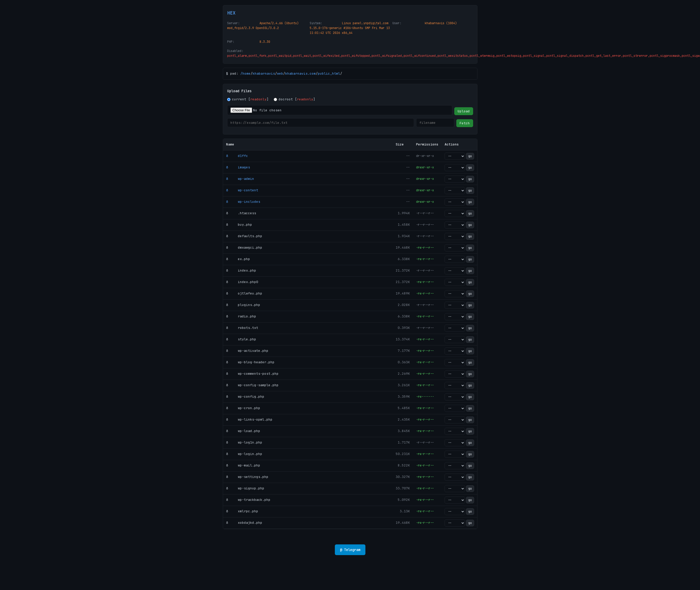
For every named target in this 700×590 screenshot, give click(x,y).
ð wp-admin (240, 179)
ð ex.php (238, 259)
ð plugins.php (243, 305)
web (280, 73)
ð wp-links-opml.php (249, 419)
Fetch (465, 123)
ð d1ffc (237, 156)
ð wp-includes (243, 202)
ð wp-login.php (244, 454)
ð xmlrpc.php (242, 511)
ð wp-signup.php (245, 488)
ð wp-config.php (245, 397)
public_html (329, 73)
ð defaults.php (244, 236)
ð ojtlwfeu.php (244, 293)
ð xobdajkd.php (244, 523)
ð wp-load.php (243, 431)
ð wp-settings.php (247, 477)
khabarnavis (264, 73)
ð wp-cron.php (243, 408)
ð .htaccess (241, 213)
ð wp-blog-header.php (250, 362)
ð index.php (241, 270)
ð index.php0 (242, 282)
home (246, 73)
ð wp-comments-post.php (252, 374)
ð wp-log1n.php (244, 442)
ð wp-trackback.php (248, 500)
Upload (464, 111)
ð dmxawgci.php (244, 247)
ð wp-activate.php (247, 351)
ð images (238, 167)
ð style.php (241, 339)
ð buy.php (239, 225)
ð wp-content (242, 190)
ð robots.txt (242, 328)
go (470, 156)
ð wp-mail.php (243, 465)
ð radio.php (241, 316)
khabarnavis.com (300, 73)
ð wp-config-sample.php (252, 385)
